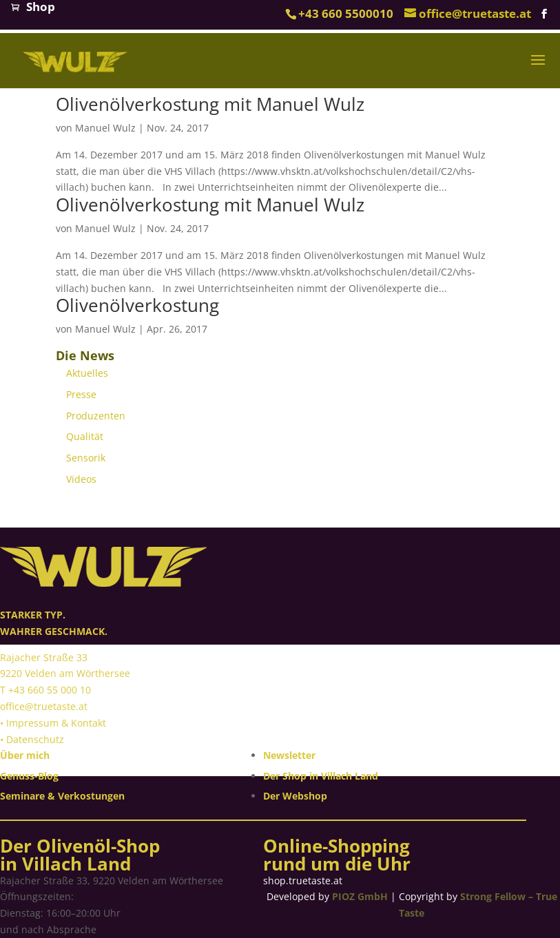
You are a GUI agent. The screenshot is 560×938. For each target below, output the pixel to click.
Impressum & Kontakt (56, 723)
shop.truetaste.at (303, 880)
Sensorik (86, 458)
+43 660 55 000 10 (50, 690)
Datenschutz (35, 739)
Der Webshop (295, 796)
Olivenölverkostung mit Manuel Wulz (210, 104)
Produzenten (96, 416)
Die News (85, 355)
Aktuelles (87, 373)
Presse (81, 394)
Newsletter (289, 755)
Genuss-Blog (29, 776)
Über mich (25, 755)
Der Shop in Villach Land (321, 776)
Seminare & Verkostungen (62, 796)
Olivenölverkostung (137, 305)
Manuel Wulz (105, 128)
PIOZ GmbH (360, 896)
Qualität (85, 436)
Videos (81, 479)
